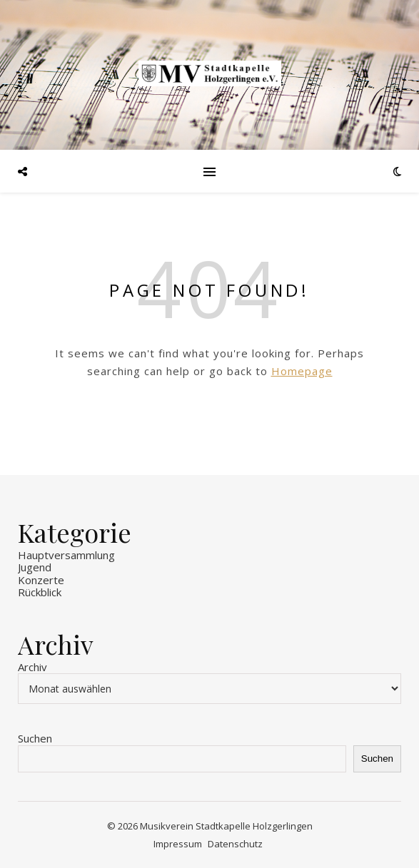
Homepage (302, 371)
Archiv (32, 667)
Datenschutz (235, 844)
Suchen (35, 738)
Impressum (178, 844)
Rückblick (40, 592)
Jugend (35, 567)
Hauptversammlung (66, 555)
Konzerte (41, 580)
